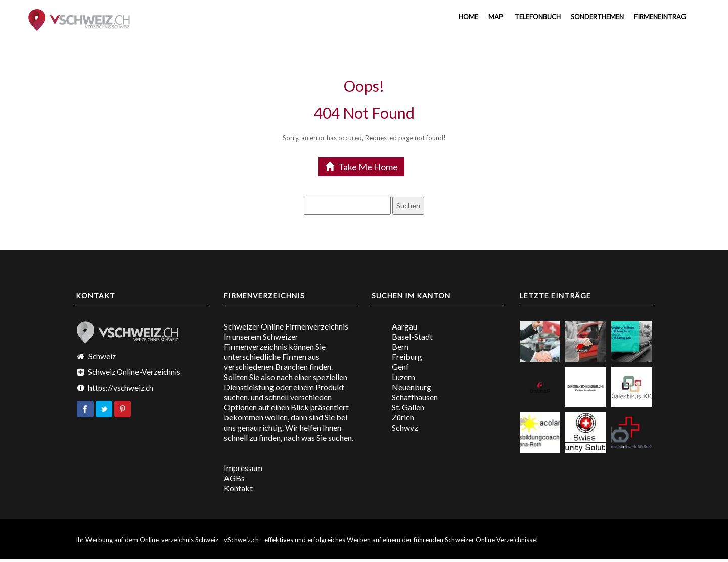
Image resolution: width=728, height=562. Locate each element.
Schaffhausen (415, 397)
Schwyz (405, 427)
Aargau (404, 326)
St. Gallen (408, 407)
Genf (400, 367)
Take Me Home (361, 167)
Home (468, 17)
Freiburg (407, 357)
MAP (496, 17)
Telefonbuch (537, 17)
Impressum (243, 468)
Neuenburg (412, 387)
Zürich (403, 417)
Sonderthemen (597, 17)
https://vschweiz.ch (121, 388)
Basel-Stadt (412, 336)
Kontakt (238, 488)
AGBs (234, 478)
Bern (400, 346)
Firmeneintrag (660, 17)
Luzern (403, 377)
